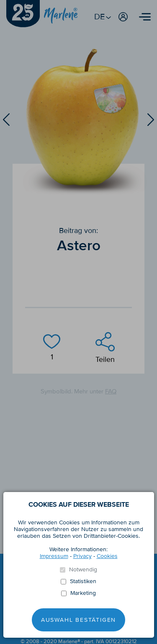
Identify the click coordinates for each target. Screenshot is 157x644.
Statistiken (83, 581)
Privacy (82, 556)
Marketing (83, 593)
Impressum (54, 556)
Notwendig (83, 570)
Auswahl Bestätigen (78, 620)
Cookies (107, 556)
